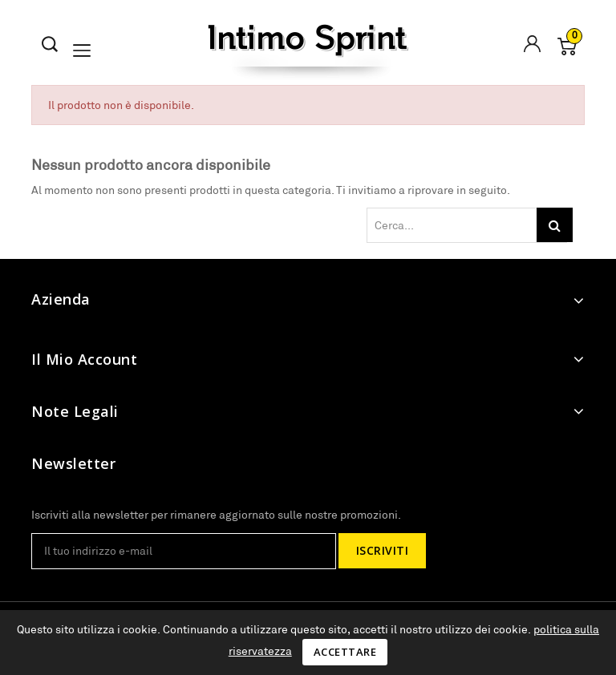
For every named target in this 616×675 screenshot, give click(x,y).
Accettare (345, 652)
